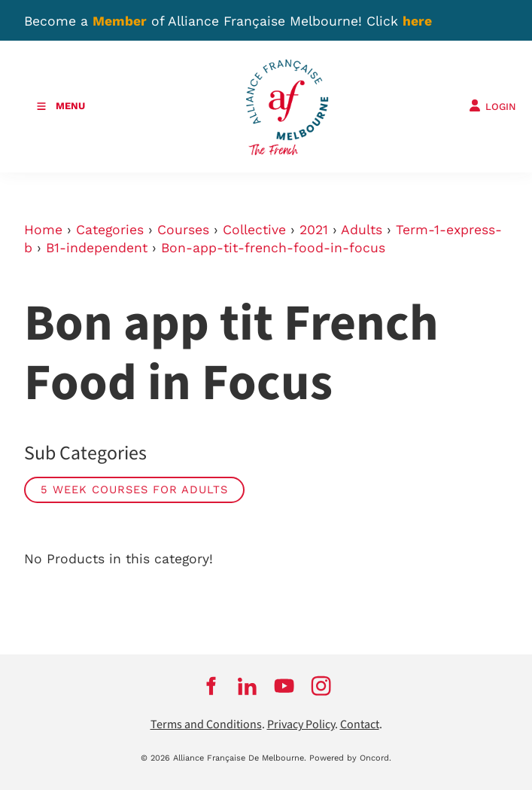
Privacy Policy (301, 725)
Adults (362, 230)
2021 (314, 230)
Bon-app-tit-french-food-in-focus (273, 248)
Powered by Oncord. (350, 758)
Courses (183, 230)
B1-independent (97, 248)
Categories (110, 230)
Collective (254, 230)
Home (43, 230)
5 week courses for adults (134, 490)
